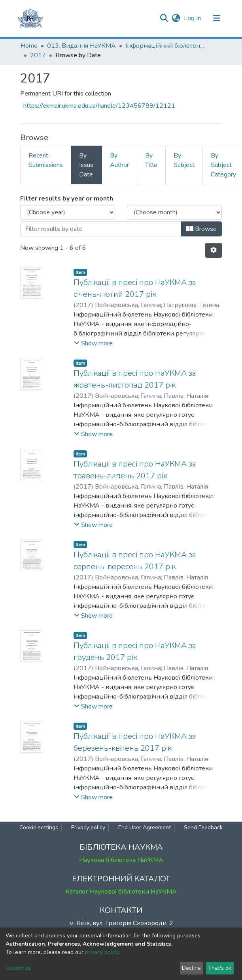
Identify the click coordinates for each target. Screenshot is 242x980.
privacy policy (102, 952)
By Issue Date (86, 165)
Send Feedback (203, 827)
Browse (201, 229)
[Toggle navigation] (217, 18)
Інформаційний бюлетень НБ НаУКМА (165, 46)
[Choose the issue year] (68, 212)
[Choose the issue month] (174, 212)
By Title (151, 160)
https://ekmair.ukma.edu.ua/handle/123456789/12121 (99, 106)
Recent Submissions (46, 160)
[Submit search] (164, 18)
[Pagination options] (214, 250)
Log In (193, 18)
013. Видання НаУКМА (81, 46)
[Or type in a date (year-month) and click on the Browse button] (101, 229)
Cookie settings (39, 827)
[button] (176, 18)
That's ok (220, 968)
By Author (119, 160)
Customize (18, 968)
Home (29, 46)
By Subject (184, 160)
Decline (191, 968)
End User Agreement (145, 827)
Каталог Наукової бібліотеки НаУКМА (121, 892)
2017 (38, 55)
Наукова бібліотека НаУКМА (121, 860)
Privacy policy (88, 827)
